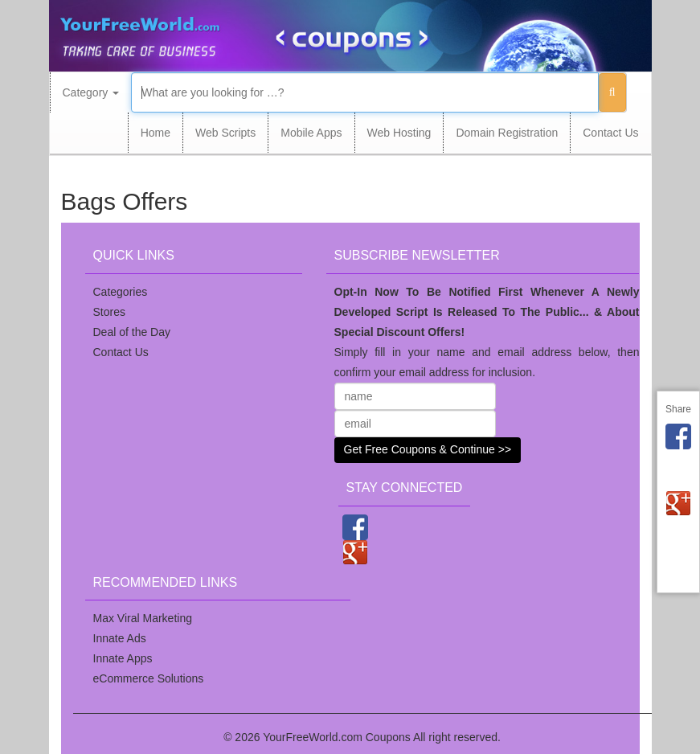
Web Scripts (225, 133)
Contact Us (610, 133)
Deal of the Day (132, 332)
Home (156, 133)
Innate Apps (123, 658)
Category (91, 92)
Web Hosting (399, 133)
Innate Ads (120, 638)
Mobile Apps (311, 133)
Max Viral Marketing (143, 618)
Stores (109, 312)
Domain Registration (507, 133)
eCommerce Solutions (149, 678)
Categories (121, 292)
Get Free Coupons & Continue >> (428, 449)
